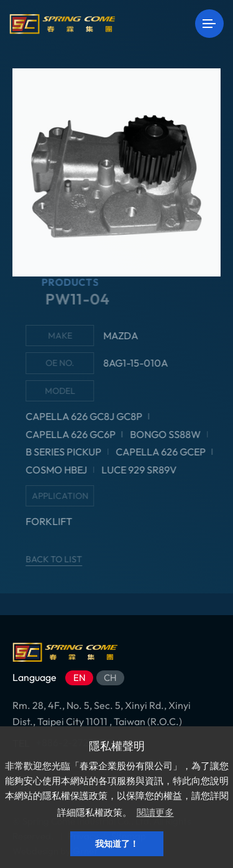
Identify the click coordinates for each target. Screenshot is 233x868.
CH (110, 678)
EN (80, 678)
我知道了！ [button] (117, 844)
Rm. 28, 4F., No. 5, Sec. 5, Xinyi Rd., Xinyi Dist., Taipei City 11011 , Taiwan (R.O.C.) (102, 713)
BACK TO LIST (61, 559)
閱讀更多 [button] (155, 812)
